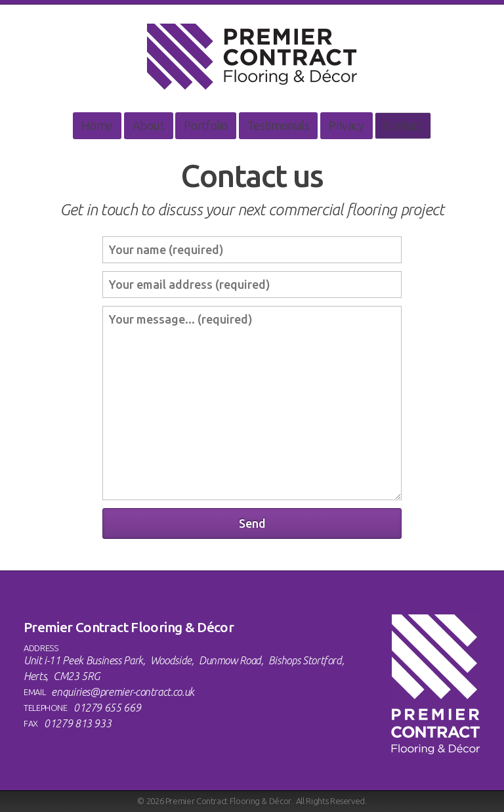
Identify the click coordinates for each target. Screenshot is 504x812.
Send (252, 523)
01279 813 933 (77, 723)
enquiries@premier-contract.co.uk (122, 692)
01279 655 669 (107, 708)
